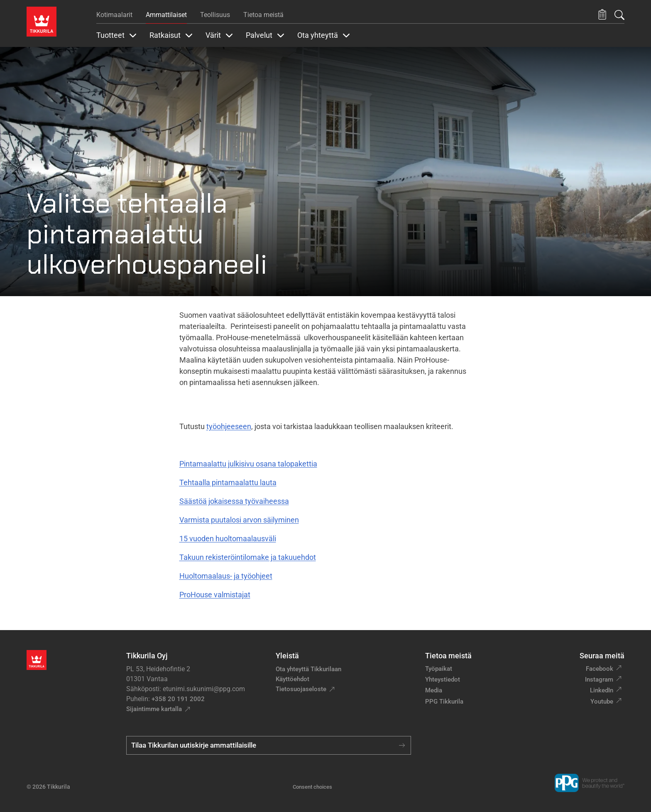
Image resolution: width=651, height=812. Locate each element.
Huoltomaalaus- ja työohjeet (226, 576)
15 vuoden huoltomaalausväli (228, 538)
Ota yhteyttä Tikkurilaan (308, 669)
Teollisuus (215, 15)
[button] (602, 15)
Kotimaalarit (114, 15)
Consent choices (312, 787)
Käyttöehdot (292, 679)
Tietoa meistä (263, 15)
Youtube (602, 702)
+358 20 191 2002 (178, 699)
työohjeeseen (229, 426)
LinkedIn (602, 690)
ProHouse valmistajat (215, 595)
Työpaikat (439, 669)
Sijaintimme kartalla (154, 709)
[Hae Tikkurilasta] (619, 15)
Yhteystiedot (443, 680)
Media (434, 690)
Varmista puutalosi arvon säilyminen (239, 520)
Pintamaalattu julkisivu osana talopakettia (248, 464)
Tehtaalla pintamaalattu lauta (228, 482)
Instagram (599, 680)
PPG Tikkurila (444, 702)
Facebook (600, 669)
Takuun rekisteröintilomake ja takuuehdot (248, 557)
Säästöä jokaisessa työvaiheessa (234, 501)
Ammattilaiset (166, 15)
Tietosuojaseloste (301, 689)
